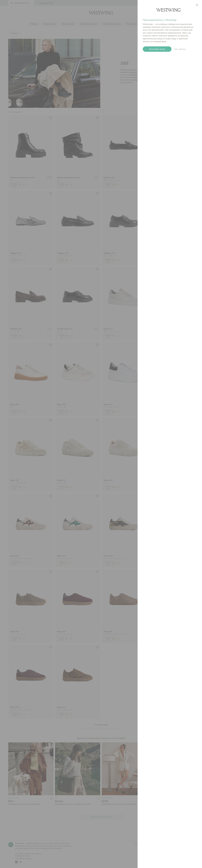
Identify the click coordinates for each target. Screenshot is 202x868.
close (197, 5)
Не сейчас (180, 49)
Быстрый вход (157, 49)
